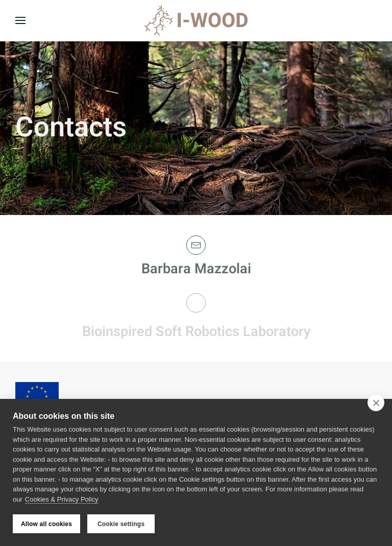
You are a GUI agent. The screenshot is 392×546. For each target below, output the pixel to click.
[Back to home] (196, 20)
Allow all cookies (46, 524)
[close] (376, 402)
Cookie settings (121, 524)
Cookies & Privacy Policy (62, 499)
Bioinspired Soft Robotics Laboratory (196, 331)
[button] (20, 20)
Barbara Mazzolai (196, 269)
